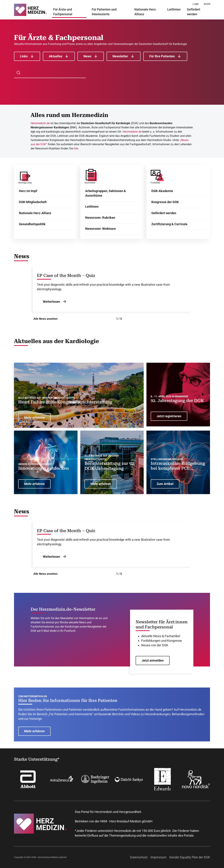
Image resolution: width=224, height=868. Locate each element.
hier (76, 148)
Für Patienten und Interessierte (104, 12)
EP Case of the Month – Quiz (66, 276)
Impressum (158, 857)
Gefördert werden (194, 12)
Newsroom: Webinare (101, 229)
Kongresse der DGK (165, 202)
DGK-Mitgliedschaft (33, 202)
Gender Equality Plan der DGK (190, 857)
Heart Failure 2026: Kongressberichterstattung (65, 402)
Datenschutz (139, 857)
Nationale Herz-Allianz (146, 12)
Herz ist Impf (28, 191)
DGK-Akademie (162, 191)
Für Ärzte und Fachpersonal (63, 12)
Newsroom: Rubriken (100, 218)
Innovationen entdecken (44, 468)
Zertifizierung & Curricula (169, 224)
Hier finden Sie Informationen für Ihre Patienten (68, 701)
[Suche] (207, 4)
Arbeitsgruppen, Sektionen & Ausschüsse (106, 193)
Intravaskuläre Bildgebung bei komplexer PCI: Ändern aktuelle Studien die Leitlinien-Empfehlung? (178, 466)
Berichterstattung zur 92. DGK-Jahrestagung (110, 466)
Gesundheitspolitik (32, 224)
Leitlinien (174, 9)
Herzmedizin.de (40, 123)
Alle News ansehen (45, 319)
